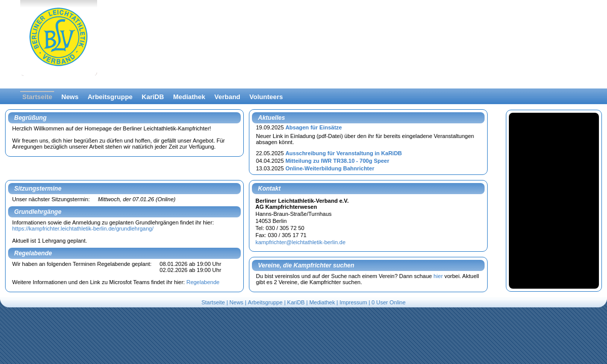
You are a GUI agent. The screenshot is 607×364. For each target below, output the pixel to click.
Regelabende (203, 282)
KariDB (153, 97)
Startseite (37, 97)
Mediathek (189, 97)
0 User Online (389, 302)
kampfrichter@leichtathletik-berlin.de (300, 242)
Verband (227, 97)
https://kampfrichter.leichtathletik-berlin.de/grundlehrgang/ (83, 229)
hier (438, 276)
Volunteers (266, 97)
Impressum (353, 302)
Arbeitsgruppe (110, 97)
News (70, 97)
